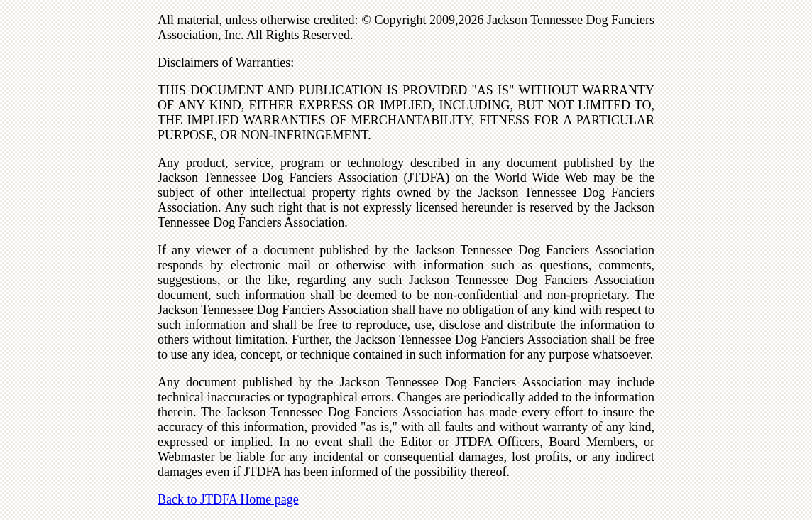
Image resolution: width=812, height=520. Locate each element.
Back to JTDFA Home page (228, 499)
